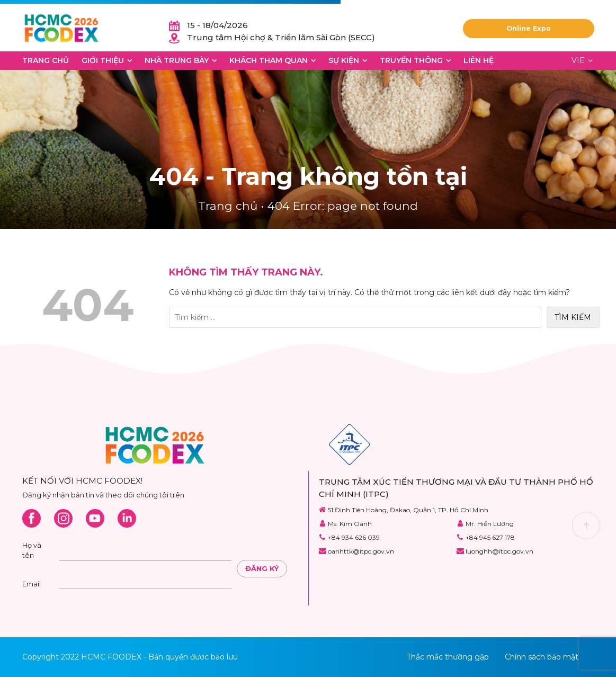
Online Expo (529, 28)
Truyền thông (411, 60)
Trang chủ (46, 60)
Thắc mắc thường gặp (448, 657)
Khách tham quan (269, 60)
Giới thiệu (103, 60)
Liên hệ (479, 60)
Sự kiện (344, 60)
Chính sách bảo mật (542, 657)
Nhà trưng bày (177, 60)
